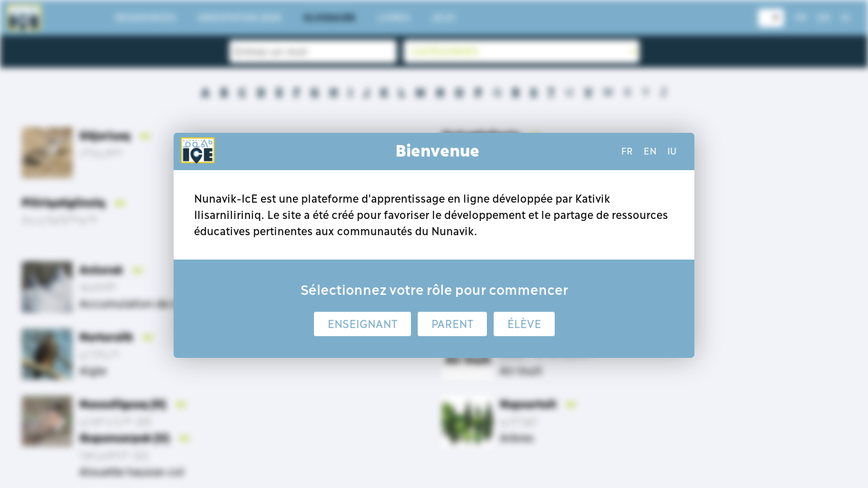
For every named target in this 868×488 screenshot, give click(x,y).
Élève (524, 324)
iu (672, 151)
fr (627, 151)
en (650, 151)
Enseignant (362, 324)
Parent (452, 324)
